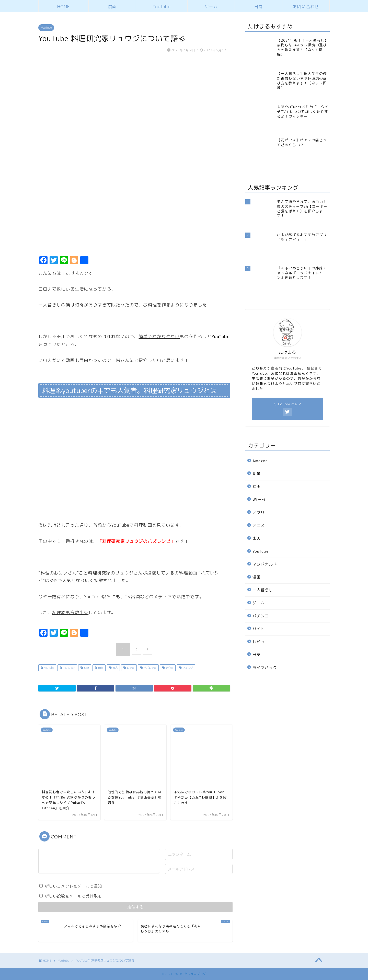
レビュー (261, 642)
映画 (257, 487)
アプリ (259, 512)
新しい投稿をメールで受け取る (73, 896)
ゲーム (211, 7)
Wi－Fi (259, 499)
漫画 (112, 7)
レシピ (130, 668)
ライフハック (265, 668)
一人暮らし (263, 590)
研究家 (169, 668)
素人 (115, 668)
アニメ (259, 526)
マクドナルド (265, 564)
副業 (257, 474)
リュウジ (187, 668)
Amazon (260, 461)
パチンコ (261, 616)
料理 (86, 668)
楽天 (257, 538)
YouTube (162, 7)
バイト (259, 629)
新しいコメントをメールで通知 (73, 886)
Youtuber (68, 668)
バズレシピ (150, 668)
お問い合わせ (306, 7)
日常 (258, 7)
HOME (64, 7)
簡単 (100, 668)
